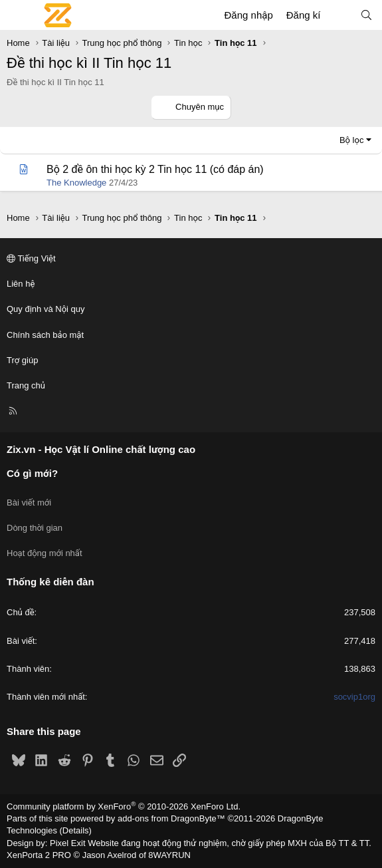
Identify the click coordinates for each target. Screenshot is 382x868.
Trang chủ (26, 385)
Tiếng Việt (31, 258)
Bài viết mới (29, 503)
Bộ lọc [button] (352, 140)
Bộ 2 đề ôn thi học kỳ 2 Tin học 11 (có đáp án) (155, 169)
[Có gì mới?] (340, 15)
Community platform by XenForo (124, 806)
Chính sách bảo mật (45, 335)
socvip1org (354, 697)
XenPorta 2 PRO (39, 855)
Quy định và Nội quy (46, 309)
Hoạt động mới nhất (45, 553)
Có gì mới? (32, 473)
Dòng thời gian (35, 528)
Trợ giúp (22, 360)
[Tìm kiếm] (366, 15)
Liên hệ (21, 284)
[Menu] (17, 15)
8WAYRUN (169, 855)
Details (76, 830)
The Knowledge (76, 183)
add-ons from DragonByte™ (171, 818)
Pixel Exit (67, 843)
